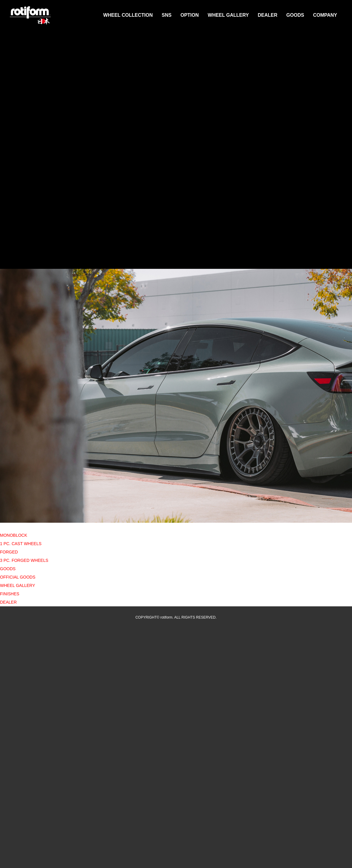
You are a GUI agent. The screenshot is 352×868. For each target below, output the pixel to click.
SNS (167, 15)
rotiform (30, 16)
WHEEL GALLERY (228, 15)
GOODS (295, 15)
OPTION (190, 15)
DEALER (268, 15)
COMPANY (325, 15)
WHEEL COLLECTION (128, 15)
